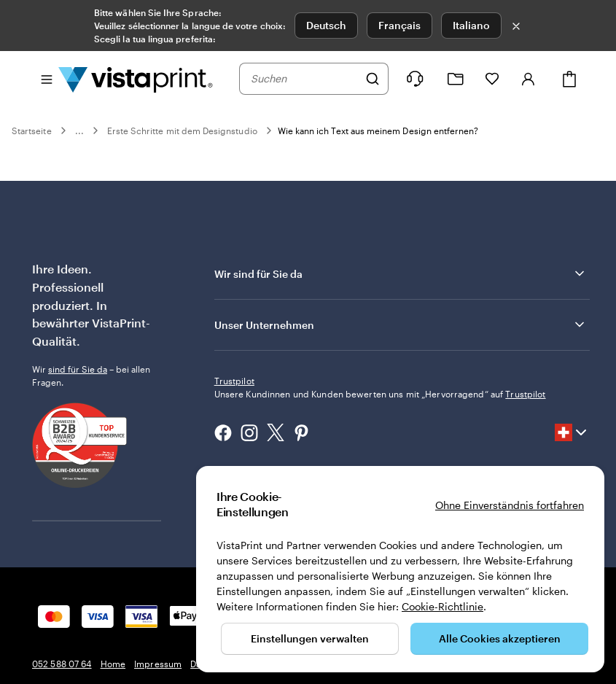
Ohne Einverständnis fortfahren (510, 505)
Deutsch (326, 25)
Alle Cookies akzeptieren (500, 638)
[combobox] (304, 79)
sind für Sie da (78, 369)
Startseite (32, 131)
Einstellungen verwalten (310, 638)
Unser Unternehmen (401, 324)
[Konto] (529, 79)
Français (399, 25)
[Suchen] (373, 79)
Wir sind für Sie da (401, 273)
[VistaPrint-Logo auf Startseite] (136, 79)
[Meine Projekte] (456, 79)
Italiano (471, 25)
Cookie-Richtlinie (442, 606)
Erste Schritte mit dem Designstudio (182, 131)
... (79, 131)
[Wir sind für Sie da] (415, 79)
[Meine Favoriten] (492, 79)
